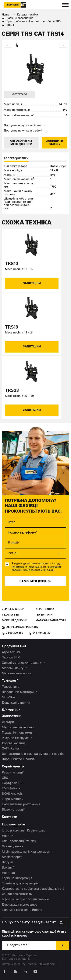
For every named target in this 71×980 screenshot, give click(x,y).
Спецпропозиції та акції (20, 841)
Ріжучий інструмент (17, 738)
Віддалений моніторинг (19, 692)
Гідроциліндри (13, 799)
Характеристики (16, 158)
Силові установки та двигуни (24, 663)
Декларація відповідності (21, 905)
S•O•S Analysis (12, 794)
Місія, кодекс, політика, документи (28, 852)
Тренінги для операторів (20, 884)
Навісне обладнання (20, 18)
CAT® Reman (11, 749)
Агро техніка (45, 609)
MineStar (9, 698)
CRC (5, 778)
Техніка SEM (11, 615)
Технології (10, 681)
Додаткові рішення (16, 703)
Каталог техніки (28, 15)
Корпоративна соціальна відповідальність (33, 889)
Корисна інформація (17, 878)
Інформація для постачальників (25, 900)
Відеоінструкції (13, 810)
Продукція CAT (14, 646)
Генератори (44, 615)
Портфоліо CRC (13, 783)
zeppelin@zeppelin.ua (22, 627)
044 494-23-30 (41, 633)
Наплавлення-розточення (21, 804)
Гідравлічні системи (17, 733)
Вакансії (8, 868)
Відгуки (7, 862)
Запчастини (12, 716)
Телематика (11, 687)
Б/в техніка (11, 710)
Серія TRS (54, 22)
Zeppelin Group (13, 609)
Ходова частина (14, 743)
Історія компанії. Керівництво (24, 831)
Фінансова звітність (17, 894)
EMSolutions (11, 789)
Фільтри (8, 722)
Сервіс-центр (13, 767)
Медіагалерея (12, 857)
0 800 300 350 (14, 633)
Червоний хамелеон (42, 964)
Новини (8, 836)
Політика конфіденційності (22, 910)
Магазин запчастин (51, 621)
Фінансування (13, 847)
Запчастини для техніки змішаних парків (33, 754)
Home (6, 15)
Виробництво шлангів (18, 759)
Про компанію (13, 825)
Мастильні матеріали (18, 728)
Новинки (8, 873)
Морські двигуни (15, 621)
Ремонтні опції (13, 773)
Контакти (10, 817)
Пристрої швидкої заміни (23, 22)
